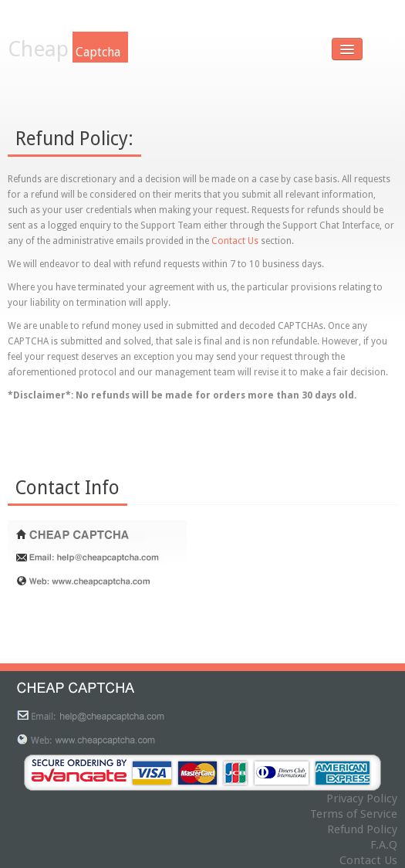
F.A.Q (384, 845)
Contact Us (235, 241)
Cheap (68, 49)
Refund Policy (362, 829)
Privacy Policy (362, 798)
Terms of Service (354, 814)
